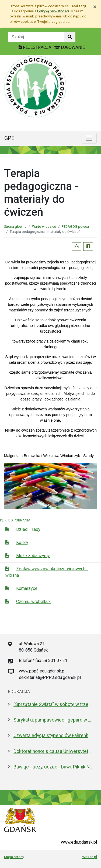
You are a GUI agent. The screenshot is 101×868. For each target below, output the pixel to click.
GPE (9, 138)
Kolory (22, 542)
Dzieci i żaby (28, 529)
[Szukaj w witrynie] (70, 37)
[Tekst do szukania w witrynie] (36, 37)
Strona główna (15, 227)
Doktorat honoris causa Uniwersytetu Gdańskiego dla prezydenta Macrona (53, 751)
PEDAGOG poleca (75, 227)
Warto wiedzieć (44, 227)
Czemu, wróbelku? (33, 602)
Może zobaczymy (33, 556)
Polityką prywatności (53, 11)
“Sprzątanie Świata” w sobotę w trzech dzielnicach (53, 704)
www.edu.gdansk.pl (79, 842)
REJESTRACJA (35, 47)
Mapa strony (14, 857)
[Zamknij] (95, 7)
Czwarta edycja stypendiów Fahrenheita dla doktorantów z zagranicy (53, 735)
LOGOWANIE (70, 47)
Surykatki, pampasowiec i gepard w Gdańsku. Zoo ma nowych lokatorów (53, 720)
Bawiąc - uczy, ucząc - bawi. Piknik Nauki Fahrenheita (53, 767)
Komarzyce (27, 588)
